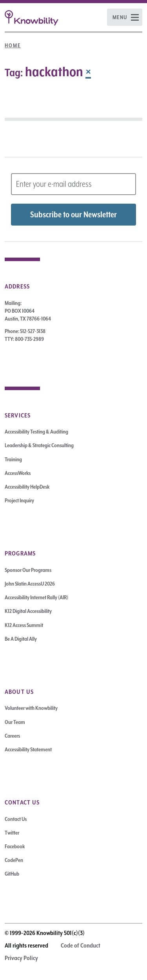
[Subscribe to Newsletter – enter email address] (73, 184)
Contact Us (16, 819)
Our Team (15, 722)
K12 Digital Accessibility (28, 611)
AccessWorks (18, 473)
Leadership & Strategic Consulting (39, 445)
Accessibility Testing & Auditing (36, 432)
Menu (120, 17)
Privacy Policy (21, 958)
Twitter (12, 833)
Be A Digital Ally (21, 639)
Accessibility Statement (28, 749)
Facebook (15, 846)
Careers (12, 736)
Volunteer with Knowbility (31, 708)
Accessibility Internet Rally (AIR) (36, 597)
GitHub (12, 874)
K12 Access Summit (24, 625)
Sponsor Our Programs (28, 570)
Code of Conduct (81, 946)
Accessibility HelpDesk (27, 487)
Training (13, 459)
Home (13, 45)
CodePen (14, 860)
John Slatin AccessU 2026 (30, 584)
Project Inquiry (19, 500)
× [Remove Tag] (88, 72)
